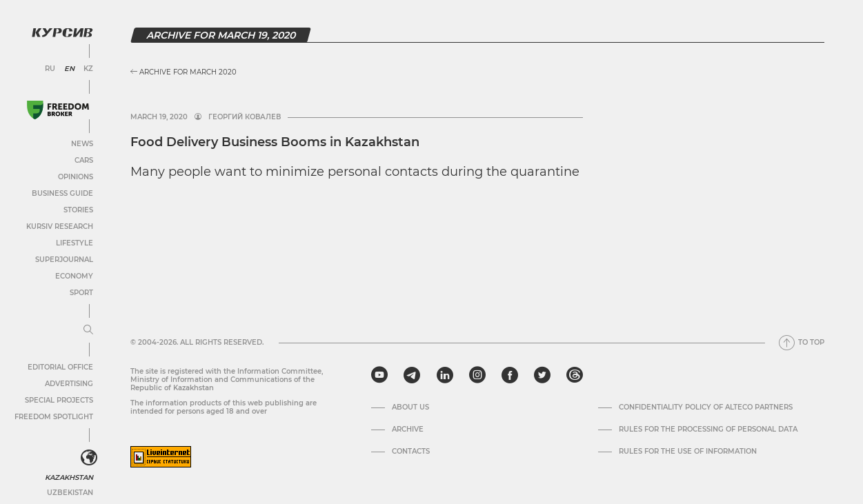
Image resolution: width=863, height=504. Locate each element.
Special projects (59, 400)
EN (69, 69)
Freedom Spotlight (54, 417)
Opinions (76, 177)
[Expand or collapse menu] (88, 330)
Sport (81, 293)
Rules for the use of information (688, 452)
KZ (88, 69)
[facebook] (510, 375)
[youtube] (379, 375)
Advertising (69, 384)
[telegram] (412, 375)
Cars (84, 160)
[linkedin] (445, 375)
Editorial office (60, 367)
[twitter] (542, 375)
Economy (74, 276)
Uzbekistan (70, 493)
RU (50, 69)
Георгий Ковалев (245, 117)
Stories (78, 210)
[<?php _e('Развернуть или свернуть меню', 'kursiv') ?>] (89, 458)
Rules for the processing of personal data (708, 430)
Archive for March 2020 (183, 72)
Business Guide (62, 193)
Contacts (411, 452)
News (82, 144)
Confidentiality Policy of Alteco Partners (706, 407)
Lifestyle (75, 243)
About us (410, 407)
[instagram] (477, 375)
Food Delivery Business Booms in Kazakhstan (275, 142)
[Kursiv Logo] (62, 32)
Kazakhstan (69, 477)
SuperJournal (64, 260)
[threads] (575, 375)
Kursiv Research (60, 226)
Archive (408, 430)
